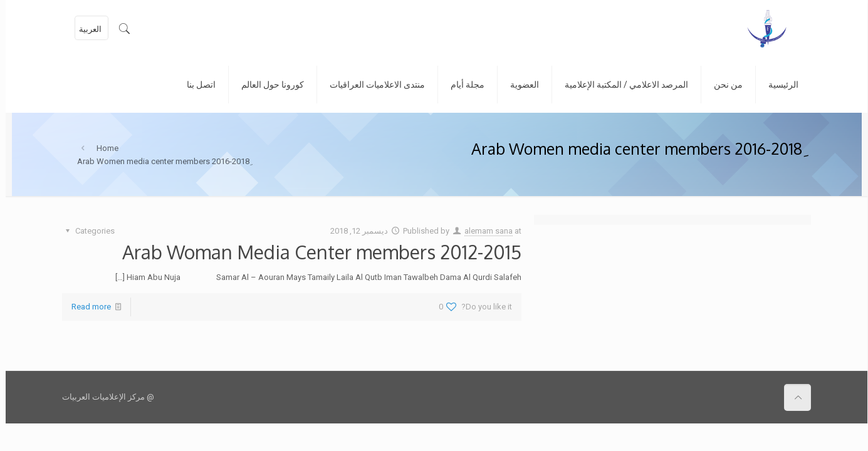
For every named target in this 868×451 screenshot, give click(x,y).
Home (102, 148)
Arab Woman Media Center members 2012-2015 (316, 252)
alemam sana (483, 231)
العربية (85, 29)
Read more (86, 307)
